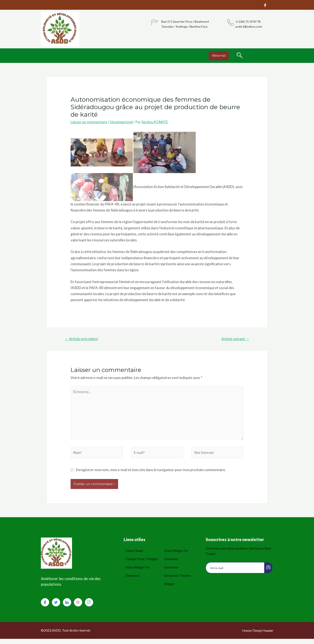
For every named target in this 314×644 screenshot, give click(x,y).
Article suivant (235, 339)
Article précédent (82, 339)
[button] (219, 56)
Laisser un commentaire (89, 122)
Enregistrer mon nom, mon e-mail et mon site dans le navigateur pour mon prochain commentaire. (151, 471)
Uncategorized (121, 122)
